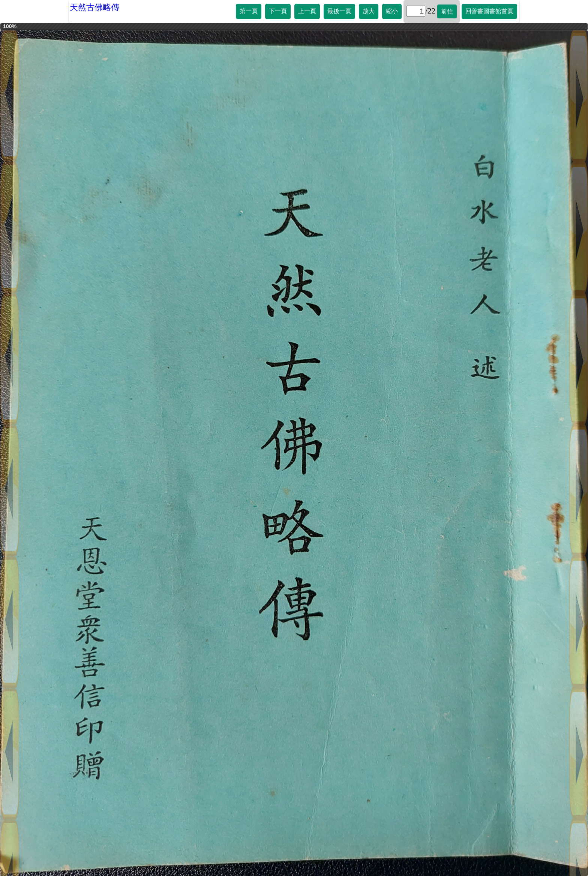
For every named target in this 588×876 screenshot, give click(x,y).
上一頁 (307, 11)
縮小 (392, 11)
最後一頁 (339, 11)
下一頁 (278, 11)
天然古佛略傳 (94, 7)
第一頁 (249, 11)
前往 (447, 11)
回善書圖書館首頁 (489, 11)
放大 (369, 11)
